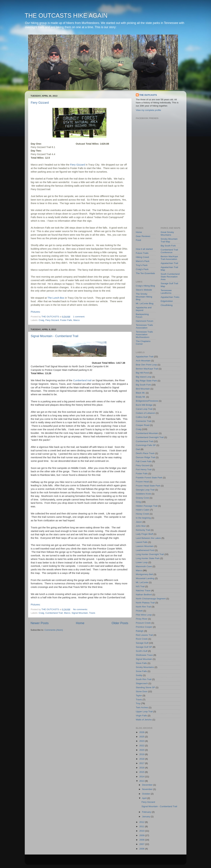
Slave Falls (141, 663)
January (147, 817)
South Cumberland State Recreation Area (170, 277)
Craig (41, 320)
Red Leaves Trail (144, 635)
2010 (142, 831)
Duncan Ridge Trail (146, 457)
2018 (142, 759)
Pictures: (36, 312)
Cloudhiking (167, 305)
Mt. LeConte (142, 582)
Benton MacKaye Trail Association (169, 258)
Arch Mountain (143, 361)
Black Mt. (141, 393)
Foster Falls (66, 320)
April (145, 798)
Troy (138, 703)
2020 (142, 750)
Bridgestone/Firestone (147, 401)
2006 (142, 849)
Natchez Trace (143, 590)
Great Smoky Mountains (167, 234)
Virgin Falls (142, 716)
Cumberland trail (82, 380)
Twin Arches (142, 707)
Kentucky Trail (143, 530)
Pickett (139, 611)
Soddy (139, 675)
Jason (139, 522)
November (148, 789)
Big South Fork (168, 246)
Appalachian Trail (169, 263)
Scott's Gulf (142, 651)
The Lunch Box (56, 298)
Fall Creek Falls (144, 461)
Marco (76, 320)
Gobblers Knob (143, 494)
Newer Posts (40, 623)
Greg (138, 502)
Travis (92, 613)
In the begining (143, 518)
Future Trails (142, 253)
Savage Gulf (142, 643)
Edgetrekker (167, 301)
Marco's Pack (143, 261)
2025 (142, 737)
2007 (142, 844)
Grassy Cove (142, 498)
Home (80, 623)
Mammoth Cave (144, 566)
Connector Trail (144, 421)
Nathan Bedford (144, 595)
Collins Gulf (142, 417)
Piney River (142, 619)
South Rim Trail (144, 679)
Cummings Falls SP (146, 445)
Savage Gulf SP (144, 647)
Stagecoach (142, 683)
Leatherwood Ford (145, 550)
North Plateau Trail (145, 603)
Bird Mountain (143, 389)
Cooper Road (143, 425)
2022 (142, 746)
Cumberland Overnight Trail (150, 437)
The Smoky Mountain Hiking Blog (144, 297)
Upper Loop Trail (144, 712)
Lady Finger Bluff (144, 534)
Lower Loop (142, 562)
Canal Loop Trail (144, 409)
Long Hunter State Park (148, 558)
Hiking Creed (142, 257)
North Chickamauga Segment (151, 599)
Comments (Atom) (54, 630)
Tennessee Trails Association (144, 326)
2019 (142, 754)
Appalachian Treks (170, 297)
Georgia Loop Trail (145, 490)
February (147, 812)
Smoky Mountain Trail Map (169, 240)
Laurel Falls (142, 542)
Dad (138, 449)
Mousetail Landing (145, 578)
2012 (142, 822)
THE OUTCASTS (148, 95)
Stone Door (142, 691)
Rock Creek (142, 639)
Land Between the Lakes (148, 538)
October (147, 794)
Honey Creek (143, 514)
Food (139, 240)
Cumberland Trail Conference (169, 251)
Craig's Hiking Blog (145, 286)
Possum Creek (143, 623)
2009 (142, 835)
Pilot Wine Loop (144, 615)
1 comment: (79, 317)
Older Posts (120, 623)
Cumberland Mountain (147, 433)
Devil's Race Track (145, 453)
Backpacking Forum (142, 316)
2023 (142, 741)
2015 (142, 772)
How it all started (144, 249)
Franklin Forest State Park (149, 478)
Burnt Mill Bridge (144, 405)
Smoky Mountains (145, 667)
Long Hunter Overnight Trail (150, 554)
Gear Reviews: (143, 236)
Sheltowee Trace (144, 655)
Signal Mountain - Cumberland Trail (55, 336)
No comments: (81, 609)
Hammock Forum (145, 321)
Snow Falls (141, 671)
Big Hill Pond (142, 373)
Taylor (139, 695)
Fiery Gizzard (40, 103)
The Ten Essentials (145, 273)
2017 (142, 763)
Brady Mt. (141, 397)
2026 (142, 732)
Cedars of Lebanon (146, 413)
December (148, 785)
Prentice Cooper (144, 627)
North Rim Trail (143, 607)
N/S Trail (140, 586)
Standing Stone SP (145, 687)
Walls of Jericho (144, 720)
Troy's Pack (142, 265)
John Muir (141, 526)
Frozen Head (142, 482)
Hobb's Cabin (143, 510)
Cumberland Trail (54, 613)
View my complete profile (149, 110)
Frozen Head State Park (148, 486)
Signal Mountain (80, 613)
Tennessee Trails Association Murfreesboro (144, 334)
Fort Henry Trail (144, 469)
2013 (142, 781)
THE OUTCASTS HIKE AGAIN (66, 16)
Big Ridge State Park (146, 381)
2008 (142, 840)
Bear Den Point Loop (146, 365)
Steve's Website (144, 290)
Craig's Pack (142, 269)
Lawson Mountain (145, 546)
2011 (142, 826)
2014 (142, 777)
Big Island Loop (144, 377)
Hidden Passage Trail (147, 506)
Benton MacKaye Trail (147, 369)
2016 (142, 768)
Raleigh (140, 631)
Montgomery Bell (144, 574)
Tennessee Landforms (166, 292)
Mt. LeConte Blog (145, 303)
